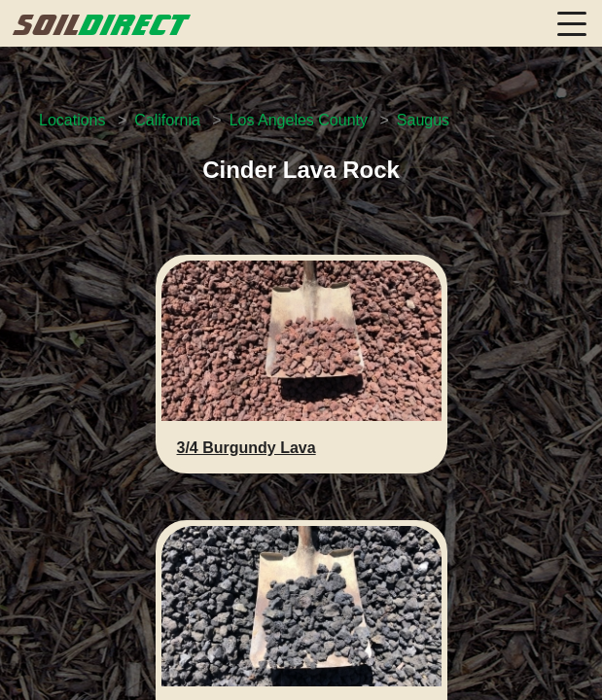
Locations (72, 120)
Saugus (423, 120)
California (167, 120)
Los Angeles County (299, 120)
